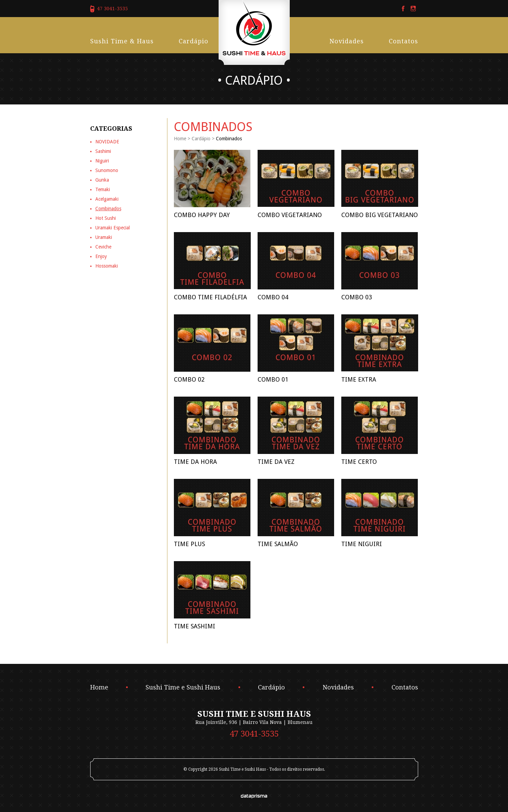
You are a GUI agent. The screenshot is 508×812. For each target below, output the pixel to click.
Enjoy (101, 256)
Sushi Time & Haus (122, 41)
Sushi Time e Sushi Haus (183, 687)
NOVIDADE (107, 142)
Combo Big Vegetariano (380, 215)
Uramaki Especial (113, 228)
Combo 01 (273, 379)
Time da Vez (276, 462)
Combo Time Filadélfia (210, 297)
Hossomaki (107, 266)
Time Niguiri (362, 544)
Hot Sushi (106, 218)
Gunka (102, 180)
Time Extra (359, 379)
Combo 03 (357, 297)
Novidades (347, 41)
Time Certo (359, 462)
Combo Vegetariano (290, 215)
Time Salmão (278, 544)
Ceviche (103, 247)
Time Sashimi (195, 626)
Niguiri (102, 161)
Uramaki (104, 237)
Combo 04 (273, 297)
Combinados (108, 209)
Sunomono (107, 170)
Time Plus (189, 544)
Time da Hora (195, 462)
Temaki (103, 189)
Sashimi (103, 151)
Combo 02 (189, 379)
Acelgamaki (107, 199)
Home (180, 139)
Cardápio (194, 41)
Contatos (403, 41)
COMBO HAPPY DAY (202, 215)
